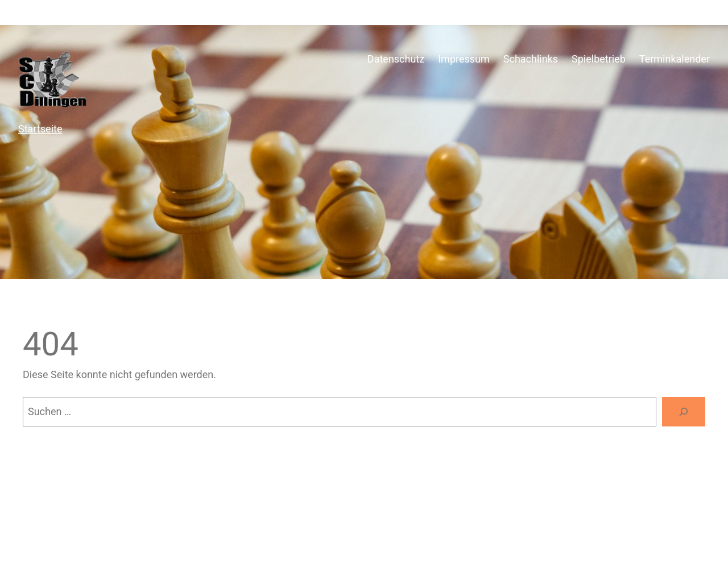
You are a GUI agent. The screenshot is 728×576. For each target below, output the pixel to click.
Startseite (40, 129)
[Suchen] (684, 412)
